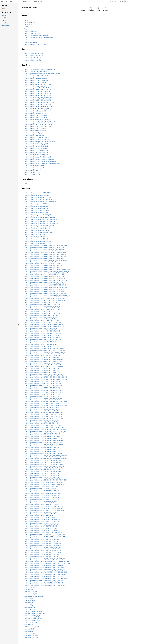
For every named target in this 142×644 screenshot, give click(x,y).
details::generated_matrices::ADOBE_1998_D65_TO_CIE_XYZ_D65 (46, 261)
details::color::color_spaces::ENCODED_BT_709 (40, 221)
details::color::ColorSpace (33, 33)
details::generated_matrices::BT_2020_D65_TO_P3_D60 (42, 395)
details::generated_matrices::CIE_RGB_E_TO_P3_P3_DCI (43, 452)
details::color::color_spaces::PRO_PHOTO (38, 243)
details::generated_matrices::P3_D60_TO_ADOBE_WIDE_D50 (44, 484)
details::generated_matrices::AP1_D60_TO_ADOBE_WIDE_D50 (44, 327)
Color (26, 20)
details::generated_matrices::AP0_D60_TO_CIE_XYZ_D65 (43, 313)
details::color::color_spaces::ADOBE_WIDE (38, 200)
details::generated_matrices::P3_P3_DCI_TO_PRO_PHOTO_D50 (45, 559)
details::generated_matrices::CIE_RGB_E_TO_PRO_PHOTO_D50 (45, 454)
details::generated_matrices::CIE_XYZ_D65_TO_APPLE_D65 (44, 465)
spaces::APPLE (29, 598)
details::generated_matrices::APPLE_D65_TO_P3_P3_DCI (43, 373)
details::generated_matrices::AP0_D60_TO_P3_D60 (41, 316)
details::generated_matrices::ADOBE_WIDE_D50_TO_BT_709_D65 (46, 283)
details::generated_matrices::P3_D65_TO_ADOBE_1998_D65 (44, 508)
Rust (120, 1)
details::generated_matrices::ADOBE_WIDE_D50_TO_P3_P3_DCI (45, 294)
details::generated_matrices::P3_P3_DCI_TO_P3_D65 (41, 557)
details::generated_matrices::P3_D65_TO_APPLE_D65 (42, 517)
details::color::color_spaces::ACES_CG (37, 195)
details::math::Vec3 (31, 42)
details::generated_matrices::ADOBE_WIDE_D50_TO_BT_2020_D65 (46, 281)
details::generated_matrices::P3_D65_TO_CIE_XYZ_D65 (42, 526)
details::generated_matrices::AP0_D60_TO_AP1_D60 (41, 303)
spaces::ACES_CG (30, 590)
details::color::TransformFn (33, 58)
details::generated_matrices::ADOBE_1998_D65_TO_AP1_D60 (44, 250)
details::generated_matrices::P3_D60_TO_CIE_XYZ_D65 (42, 500)
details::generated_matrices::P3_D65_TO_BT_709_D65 (42, 522)
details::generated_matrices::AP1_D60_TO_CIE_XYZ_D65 (43, 340)
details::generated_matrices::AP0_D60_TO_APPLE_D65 (42, 305)
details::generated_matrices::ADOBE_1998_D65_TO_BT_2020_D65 (46, 254)
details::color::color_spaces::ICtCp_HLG (37, 228)
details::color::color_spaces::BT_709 (36, 208)
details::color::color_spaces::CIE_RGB (37, 210)
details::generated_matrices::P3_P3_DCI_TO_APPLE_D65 (43, 544)
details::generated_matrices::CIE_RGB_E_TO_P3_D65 (42, 449)
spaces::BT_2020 (30, 600)
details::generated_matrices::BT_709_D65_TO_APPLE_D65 (43, 412)
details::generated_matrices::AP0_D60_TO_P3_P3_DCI (42, 320)
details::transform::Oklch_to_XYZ (35, 113)
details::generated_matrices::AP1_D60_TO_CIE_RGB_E (42, 338)
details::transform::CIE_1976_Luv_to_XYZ (38, 100)
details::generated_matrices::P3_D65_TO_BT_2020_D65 (42, 519)
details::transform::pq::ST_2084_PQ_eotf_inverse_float (42, 164)
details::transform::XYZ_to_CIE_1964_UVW (38, 124)
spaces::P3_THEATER (31, 636)
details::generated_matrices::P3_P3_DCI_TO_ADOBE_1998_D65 (45, 535)
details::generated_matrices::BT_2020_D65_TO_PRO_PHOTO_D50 (46, 401)
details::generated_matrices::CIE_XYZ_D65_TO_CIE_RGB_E (44, 471)
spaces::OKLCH (29, 631)
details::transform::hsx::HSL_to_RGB (36, 146)
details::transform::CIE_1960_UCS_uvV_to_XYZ (39, 89)
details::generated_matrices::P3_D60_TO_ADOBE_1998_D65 (44, 482)
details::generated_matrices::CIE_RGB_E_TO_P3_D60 (42, 447)
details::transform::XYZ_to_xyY (34, 133)
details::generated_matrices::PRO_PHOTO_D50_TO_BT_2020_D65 (46, 572)
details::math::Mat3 (31, 40)
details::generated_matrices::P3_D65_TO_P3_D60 (41, 528)
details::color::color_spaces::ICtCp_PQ (37, 230)
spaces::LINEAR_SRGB (32, 627)
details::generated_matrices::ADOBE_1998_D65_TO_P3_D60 (44, 263)
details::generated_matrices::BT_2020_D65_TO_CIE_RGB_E (44, 390)
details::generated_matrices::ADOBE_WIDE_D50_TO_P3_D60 (44, 289)
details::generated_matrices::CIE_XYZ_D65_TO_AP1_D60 (43, 462)
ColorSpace (28, 25)
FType (26, 184)
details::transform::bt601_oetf (34, 135)
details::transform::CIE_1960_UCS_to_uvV (38, 87)
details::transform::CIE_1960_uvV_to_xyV (38, 93)
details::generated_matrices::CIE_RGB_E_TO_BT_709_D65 (43, 443)
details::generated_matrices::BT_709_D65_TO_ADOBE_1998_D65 (45, 403)
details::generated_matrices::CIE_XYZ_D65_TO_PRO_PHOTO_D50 (46, 480)
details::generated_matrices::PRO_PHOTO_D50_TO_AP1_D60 (44, 568)
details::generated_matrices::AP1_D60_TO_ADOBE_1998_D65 (44, 324)
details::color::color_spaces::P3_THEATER (38, 241)
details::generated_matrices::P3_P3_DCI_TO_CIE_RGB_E (43, 550)
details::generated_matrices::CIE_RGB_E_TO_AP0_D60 (42, 434)
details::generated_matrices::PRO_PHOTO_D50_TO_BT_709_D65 (45, 574)
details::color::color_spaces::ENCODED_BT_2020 (40, 217)
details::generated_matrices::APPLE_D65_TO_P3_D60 (42, 368)
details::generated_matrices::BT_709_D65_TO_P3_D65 (42, 423)
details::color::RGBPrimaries (34, 56)
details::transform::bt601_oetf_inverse (37, 137)
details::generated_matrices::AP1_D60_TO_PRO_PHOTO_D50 (44, 349)
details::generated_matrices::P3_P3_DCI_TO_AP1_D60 (42, 541)
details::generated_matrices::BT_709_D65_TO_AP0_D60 (42, 408)
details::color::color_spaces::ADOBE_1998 (38, 197)
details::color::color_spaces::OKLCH (36, 237)
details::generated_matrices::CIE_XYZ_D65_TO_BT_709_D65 (44, 469)
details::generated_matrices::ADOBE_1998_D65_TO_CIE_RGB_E (45, 259)
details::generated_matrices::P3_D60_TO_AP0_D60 (41, 487)
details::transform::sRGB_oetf (34, 168)
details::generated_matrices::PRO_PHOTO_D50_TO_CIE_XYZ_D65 (46, 579)
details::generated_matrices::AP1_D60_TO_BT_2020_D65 (43, 333)
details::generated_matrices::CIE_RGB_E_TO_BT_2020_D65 (44, 441)
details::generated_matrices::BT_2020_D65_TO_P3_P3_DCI (43, 399)
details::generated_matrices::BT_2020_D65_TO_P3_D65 (42, 397)
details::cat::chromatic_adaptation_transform (40, 69)
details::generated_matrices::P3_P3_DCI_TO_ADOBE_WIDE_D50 (45, 537)
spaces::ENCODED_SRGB (32, 620)
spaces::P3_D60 (30, 633)
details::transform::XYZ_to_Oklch (35, 131)
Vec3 (26, 29)
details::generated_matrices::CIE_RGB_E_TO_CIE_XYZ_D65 (44, 445)
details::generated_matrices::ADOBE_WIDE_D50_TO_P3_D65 (44, 292)
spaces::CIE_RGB (30, 605)
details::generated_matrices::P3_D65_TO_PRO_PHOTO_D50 (44, 533)
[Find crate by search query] (134, 1)
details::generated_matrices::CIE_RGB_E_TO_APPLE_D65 (43, 438)
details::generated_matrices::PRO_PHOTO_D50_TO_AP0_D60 (44, 565)
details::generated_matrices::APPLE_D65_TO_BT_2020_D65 (44, 359)
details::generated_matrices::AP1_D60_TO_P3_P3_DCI (42, 346)
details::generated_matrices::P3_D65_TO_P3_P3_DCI (41, 530)
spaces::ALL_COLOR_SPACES (34, 596)
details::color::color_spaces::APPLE (36, 204)
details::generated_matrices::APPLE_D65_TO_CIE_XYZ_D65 (44, 366)
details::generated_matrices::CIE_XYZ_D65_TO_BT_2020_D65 (44, 467)
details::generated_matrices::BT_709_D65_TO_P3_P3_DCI (43, 425)
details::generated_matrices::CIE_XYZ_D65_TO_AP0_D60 (43, 460)
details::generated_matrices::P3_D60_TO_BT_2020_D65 (42, 493)
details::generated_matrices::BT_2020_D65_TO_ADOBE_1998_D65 (46, 377)
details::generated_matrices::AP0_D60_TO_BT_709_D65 (42, 309)
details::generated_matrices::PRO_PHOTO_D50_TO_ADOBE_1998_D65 (47, 561)
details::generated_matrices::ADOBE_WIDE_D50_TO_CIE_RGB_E (45, 285)
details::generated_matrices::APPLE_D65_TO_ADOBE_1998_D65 (45, 351)
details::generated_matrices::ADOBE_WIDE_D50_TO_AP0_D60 (45, 274)
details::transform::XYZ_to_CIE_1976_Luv (38, 126)
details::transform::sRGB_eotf (34, 166)
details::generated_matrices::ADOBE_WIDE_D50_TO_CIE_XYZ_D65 (46, 287)
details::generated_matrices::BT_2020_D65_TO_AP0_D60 (43, 381)
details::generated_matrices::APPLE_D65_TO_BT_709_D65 (43, 362)
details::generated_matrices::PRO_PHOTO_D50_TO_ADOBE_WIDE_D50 (47, 563)
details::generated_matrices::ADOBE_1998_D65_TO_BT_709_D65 (45, 256)
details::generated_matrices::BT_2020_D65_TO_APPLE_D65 (44, 386)
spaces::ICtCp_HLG (31, 622)
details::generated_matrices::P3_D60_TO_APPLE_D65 (42, 491)
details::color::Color (31, 31)
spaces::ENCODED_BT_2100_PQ (35, 614)
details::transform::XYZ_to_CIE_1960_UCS (38, 120)
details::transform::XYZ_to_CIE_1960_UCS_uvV (40, 122)
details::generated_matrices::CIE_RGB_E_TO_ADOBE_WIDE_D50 (45, 432)
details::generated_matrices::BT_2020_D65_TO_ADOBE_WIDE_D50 (46, 379)
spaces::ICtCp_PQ (30, 625)
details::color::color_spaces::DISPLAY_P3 (38, 215)
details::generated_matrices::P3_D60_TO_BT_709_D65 (42, 495)
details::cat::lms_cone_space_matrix (37, 72)
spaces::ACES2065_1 (31, 587)
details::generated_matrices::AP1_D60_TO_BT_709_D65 (42, 335)
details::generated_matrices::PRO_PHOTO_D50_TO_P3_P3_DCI (45, 585)
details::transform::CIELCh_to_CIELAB (37, 80)
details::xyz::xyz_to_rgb (32, 175)
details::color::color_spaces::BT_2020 (37, 206)
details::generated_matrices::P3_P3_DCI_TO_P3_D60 (42, 554)
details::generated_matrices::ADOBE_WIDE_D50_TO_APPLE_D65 (45, 278)
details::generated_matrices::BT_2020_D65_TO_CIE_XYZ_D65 (44, 392)
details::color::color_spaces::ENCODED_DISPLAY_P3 (41, 224)
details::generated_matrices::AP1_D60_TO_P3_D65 (41, 344)
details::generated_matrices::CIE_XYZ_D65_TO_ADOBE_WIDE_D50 (46, 458)
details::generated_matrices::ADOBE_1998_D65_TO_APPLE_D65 (45, 252)
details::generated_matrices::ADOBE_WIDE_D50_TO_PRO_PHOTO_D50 (47, 296)
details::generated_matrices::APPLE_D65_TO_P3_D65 (42, 370)
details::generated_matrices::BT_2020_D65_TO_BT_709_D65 (44, 388)
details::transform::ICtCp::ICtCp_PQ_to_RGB (39, 104)
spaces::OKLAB (29, 629)
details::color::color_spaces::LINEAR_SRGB (38, 232)
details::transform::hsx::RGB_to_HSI (36, 150)
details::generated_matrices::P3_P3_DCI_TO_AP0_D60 (42, 539)
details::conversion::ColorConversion (36, 36)
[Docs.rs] (4, 1)
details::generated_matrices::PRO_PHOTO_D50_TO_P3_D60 (44, 581)
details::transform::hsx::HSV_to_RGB (36, 148)
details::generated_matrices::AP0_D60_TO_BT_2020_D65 (43, 307)
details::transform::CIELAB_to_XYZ (36, 78)
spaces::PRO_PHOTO (31, 638)
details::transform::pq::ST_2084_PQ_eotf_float (39, 159)
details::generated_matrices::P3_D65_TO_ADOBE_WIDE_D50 (44, 511)
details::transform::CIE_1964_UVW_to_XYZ (38, 98)
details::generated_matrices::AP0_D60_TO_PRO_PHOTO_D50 (44, 322)
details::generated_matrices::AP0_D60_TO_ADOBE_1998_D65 (44, 298)
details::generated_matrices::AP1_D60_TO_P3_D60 (41, 342)
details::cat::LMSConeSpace (34, 54)
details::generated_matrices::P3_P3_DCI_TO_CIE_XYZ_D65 (43, 552)
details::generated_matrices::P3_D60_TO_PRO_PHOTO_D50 (44, 506)
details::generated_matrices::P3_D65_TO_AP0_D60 (41, 513)
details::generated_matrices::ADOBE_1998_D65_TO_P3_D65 (44, 265)
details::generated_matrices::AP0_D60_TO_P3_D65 (41, 318)
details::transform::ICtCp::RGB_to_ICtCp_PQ (39, 109)
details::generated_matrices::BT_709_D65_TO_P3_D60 (42, 421)
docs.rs (112, 1)
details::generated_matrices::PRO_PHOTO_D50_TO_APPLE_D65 (45, 570)
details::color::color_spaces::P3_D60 (36, 239)
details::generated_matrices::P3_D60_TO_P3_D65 (41, 502)
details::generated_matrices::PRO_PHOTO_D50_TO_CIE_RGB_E (45, 576)
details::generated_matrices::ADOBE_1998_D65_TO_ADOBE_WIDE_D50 (47, 246)
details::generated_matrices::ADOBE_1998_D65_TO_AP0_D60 (44, 248)
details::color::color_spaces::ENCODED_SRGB (39, 226)
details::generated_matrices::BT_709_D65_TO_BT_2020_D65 (44, 414)
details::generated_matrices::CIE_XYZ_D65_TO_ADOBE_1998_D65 (46, 456)
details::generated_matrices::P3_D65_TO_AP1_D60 (41, 515)
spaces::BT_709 (29, 603)
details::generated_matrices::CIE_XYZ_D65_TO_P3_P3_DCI (43, 478)
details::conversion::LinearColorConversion (39, 38)
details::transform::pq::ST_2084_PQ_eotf (38, 157)
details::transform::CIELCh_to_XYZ (36, 82)
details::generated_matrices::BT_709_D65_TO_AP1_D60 (42, 410)
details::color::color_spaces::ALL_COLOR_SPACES (40, 202)
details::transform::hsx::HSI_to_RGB (36, 144)
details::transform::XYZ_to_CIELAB (36, 115)
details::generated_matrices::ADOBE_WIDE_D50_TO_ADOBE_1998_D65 (47, 272)
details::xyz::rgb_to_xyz (32, 172)
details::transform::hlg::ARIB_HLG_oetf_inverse (40, 142)
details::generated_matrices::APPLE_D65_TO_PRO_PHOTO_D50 (45, 375)
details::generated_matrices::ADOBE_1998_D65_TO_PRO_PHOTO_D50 (47, 270)
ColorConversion (30, 22)
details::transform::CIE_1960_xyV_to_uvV (38, 96)
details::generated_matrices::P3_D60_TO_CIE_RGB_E (42, 498)
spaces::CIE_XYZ (30, 607)
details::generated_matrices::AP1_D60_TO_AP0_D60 (41, 329)
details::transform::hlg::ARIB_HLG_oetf (37, 139)
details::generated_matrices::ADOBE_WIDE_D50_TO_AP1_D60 (44, 276)
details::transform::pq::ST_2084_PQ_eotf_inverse (40, 161)
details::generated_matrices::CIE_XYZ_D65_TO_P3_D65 (42, 476)
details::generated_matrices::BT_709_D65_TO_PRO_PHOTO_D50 (45, 427)
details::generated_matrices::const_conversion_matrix (42, 74)
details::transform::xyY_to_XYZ (34, 170)
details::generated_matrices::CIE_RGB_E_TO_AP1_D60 (42, 436)
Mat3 (26, 27)
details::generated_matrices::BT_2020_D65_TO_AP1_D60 (43, 384)
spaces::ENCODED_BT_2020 (33, 611)
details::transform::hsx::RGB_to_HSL (36, 153)
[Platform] (26, 1)
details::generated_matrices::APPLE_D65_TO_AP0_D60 (42, 355)
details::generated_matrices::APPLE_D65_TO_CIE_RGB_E (43, 364)
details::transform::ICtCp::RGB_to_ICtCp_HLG (39, 107)
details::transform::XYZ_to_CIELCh (36, 118)
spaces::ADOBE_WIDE (31, 594)
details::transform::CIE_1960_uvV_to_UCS (38, 91)
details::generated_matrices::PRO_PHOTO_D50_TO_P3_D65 (44, 583)
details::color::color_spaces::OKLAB (36, 235)
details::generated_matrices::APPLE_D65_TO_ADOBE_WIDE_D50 (45, 353)
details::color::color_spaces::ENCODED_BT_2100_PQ (41, 219)
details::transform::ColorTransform (36, 44)
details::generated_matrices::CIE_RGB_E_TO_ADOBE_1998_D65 (45, 430)
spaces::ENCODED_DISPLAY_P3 (34, 618)
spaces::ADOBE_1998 (31, 592)
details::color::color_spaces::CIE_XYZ (36, 213)
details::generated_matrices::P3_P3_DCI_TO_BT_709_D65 (43, 548)
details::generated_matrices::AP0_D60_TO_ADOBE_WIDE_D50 (45, 300)
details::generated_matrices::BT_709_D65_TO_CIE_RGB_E (43, 416)
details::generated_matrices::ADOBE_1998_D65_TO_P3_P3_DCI (45, 267)
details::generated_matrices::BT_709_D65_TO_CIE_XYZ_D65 (44, 419)
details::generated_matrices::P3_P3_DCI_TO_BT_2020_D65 (43, 546)
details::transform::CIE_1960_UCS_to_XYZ (38, 85)
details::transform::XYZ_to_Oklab (35, 128)
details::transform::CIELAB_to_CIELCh (37, 76)
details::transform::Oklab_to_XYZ (35, 111)
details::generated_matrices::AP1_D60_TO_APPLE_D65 (42, 331)
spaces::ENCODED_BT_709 (33, 616)
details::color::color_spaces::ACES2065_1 (38, 193)
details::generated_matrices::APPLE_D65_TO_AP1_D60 (42, 357)
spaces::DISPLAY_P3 (31, 609)
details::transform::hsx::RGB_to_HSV (36, 155)
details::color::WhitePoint (33, 60)
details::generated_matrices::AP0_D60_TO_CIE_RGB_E (42, 311)
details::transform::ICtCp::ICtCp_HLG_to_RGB (39, 102)
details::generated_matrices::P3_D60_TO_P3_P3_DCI (42, 504)
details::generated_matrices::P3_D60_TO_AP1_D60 (41, 489)
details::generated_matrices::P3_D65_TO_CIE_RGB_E (42, 524)
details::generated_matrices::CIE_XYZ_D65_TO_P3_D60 (42, 473)
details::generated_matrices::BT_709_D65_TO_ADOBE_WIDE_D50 (46, 405)
